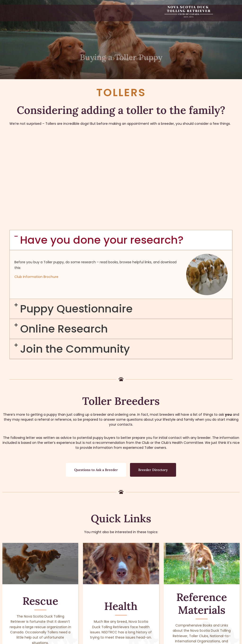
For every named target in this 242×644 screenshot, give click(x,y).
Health (121, 523)
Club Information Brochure (36, 194)
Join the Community (75, 266)
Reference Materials (202, 521)
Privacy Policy (189, 640)
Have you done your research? (102, 157)
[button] (121, 157)
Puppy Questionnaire (76, 226)
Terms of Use (164, 640)
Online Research (64, 246)
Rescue (40, 518)
